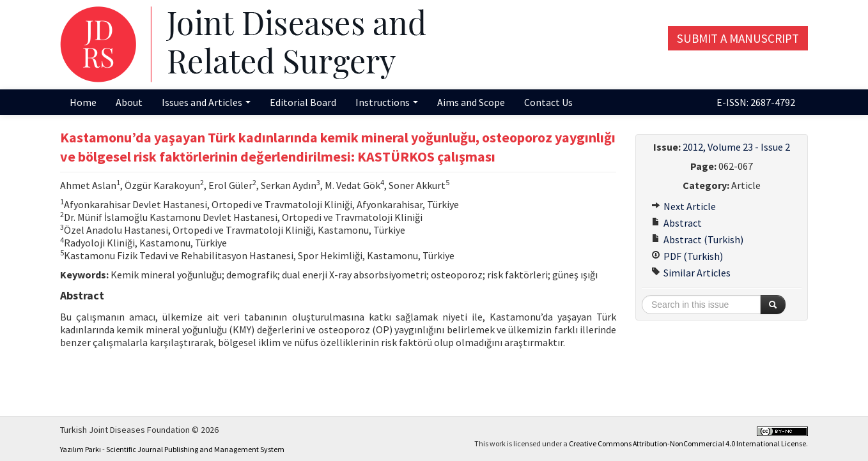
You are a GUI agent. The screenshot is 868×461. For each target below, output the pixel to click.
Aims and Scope (471, 102)
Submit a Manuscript (738, 38)
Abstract (677, 223)
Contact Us (548, 102)
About (129, 102)
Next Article (684, 206)
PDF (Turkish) (687, 256)
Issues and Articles (206, 102)
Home (83, 102)
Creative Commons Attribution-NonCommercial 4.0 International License (687, 443)
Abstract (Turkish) (697, 239)
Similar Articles (691, 273)
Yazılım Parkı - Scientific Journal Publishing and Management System (172, 449)
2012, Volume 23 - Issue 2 (736, 147)
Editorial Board (303, 102)
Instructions (387, 102)
